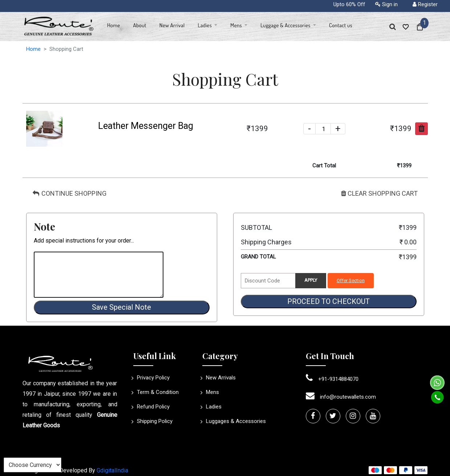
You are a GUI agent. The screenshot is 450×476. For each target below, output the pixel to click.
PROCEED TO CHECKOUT (329, 301)
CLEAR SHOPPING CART (379, 193)
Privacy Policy (151, 378)
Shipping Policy (153, 421)
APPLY (311, 280)
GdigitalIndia (112, 470)
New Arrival (172, 25)
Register (425, 4)
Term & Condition (156, 392)
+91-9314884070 (332, 379)
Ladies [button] (205, 25)
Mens (211, 392)
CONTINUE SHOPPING (70, 193)
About (140, 25)
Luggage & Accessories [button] (286, 25)
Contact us (341, 25)
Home (114, 25)
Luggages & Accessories (234, 421)
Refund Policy (151, 407)
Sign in (386, 4)
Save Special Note (121, 307)
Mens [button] (237, 25)
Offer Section (351, 280)
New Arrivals (219, 378)
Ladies (212, 407)
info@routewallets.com (341, 397)
